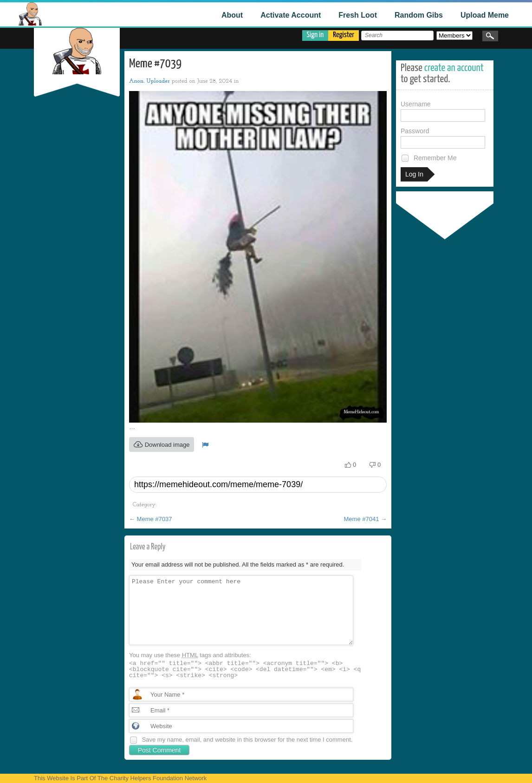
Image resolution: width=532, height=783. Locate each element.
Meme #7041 (366, 519)
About (232, 15)
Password (443, 138)
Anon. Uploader (149, 81)
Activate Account (291, 15)
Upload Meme (485, 15)
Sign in (315, 35)
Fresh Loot (358, 15)
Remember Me (428, 158)
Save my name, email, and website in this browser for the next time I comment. (247, 740)
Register (344, 35)
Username (443, 111)
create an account (454, 68)
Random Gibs (419, 15)
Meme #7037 (151, 519)
